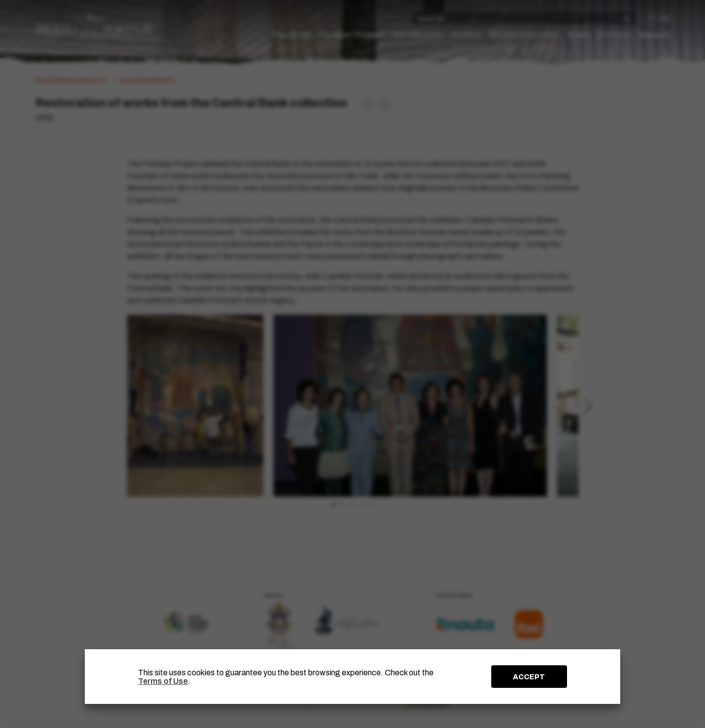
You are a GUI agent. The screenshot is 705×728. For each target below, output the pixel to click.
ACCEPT (529, 677)
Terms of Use (163, 681)
